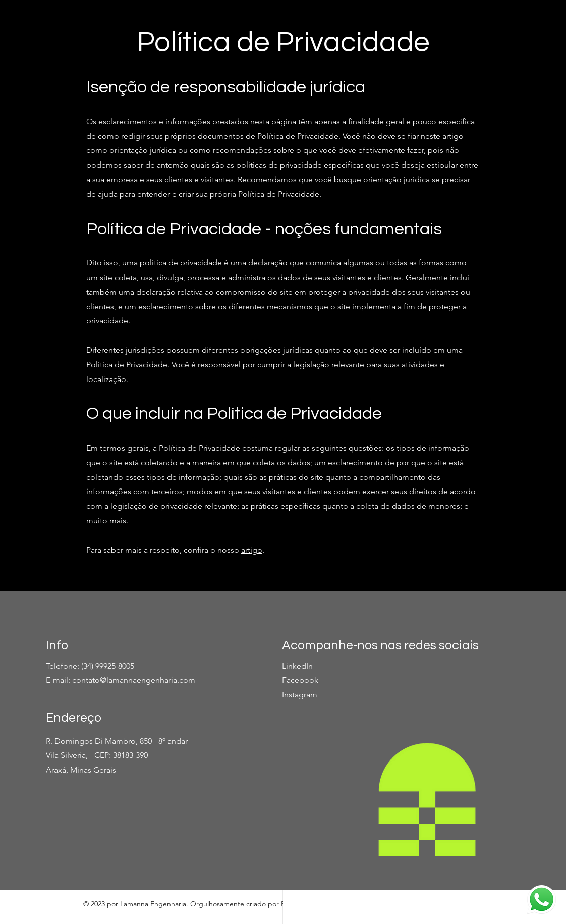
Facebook (300, 680)
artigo (252, 550)
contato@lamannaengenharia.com (134, 680)
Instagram (300, 695)
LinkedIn (297, 666)
